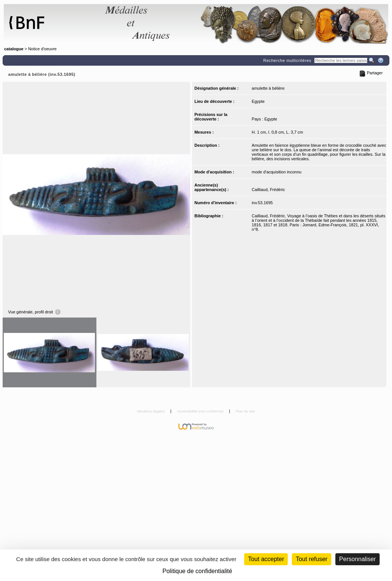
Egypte (258, 101)
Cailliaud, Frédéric (268, 190)
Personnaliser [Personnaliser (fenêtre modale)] (357, 559)
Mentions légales (151, 411)
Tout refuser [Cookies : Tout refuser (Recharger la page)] (311, 559)
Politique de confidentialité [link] (197, 571)
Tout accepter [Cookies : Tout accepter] (266, 559)
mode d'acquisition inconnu (276, 172)
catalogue (14, 49)
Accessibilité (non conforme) (201, 411)
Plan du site (245, 411)
